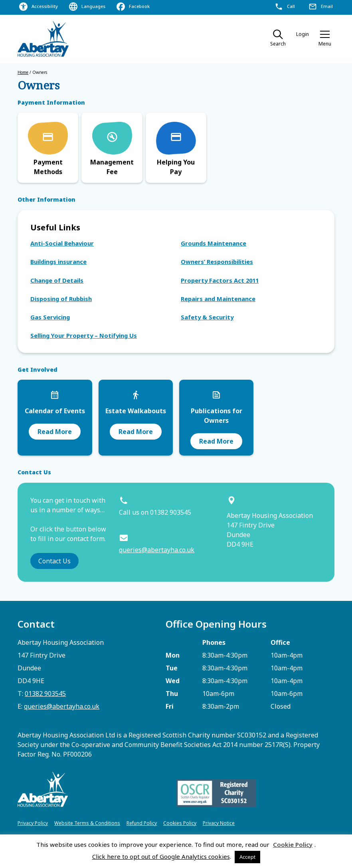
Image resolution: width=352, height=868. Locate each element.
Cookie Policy (293, 844)
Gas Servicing (50, 317)
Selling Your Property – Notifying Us (84, 335)
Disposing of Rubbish (61, 299)
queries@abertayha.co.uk (157, 550)
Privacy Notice (219, 823)
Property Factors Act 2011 (220, 280)
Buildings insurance (58, 262)
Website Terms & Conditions (87, 823)
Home (23, 72)
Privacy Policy (33, 823)
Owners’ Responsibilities (217, 262)
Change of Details (57, 280)
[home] (44, 39)
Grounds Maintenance (214, 243)
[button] (325, 39)
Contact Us (54, 561)
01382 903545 (45, 694)
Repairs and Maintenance (218, 299)
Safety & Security (207, 317)
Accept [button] (247, 857)
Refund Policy (142, 823)
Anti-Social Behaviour (62, 243)
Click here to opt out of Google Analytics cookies (161, 856)
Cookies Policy (180, 823)
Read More (55, 432)
